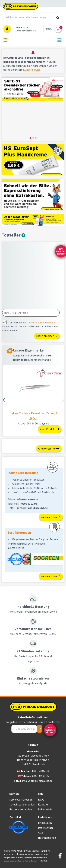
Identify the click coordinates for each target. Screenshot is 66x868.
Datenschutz (46, 828)
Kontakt (43, 804)
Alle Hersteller (49, 448)
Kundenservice (32, 70)
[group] (33, 109)
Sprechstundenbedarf (22, 804)
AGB (41, 833)
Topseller (13, 235)
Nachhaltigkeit (47, 838)
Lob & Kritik (45, 809)
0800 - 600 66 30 (40, 771)
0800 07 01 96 (29, 504)
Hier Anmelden (47, 336)
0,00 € (48, 29)
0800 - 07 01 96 (40, 776)
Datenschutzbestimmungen (42, 323)
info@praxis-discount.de (33, 508)
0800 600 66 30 (30, 499)
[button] (30, 138)
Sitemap (43, 861)
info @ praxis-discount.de (37, 781)
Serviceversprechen (21, 799)
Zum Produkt (50, 429)
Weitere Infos (51, 517)
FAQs (41, 799)
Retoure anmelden (21, 809)
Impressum (45, 823)
